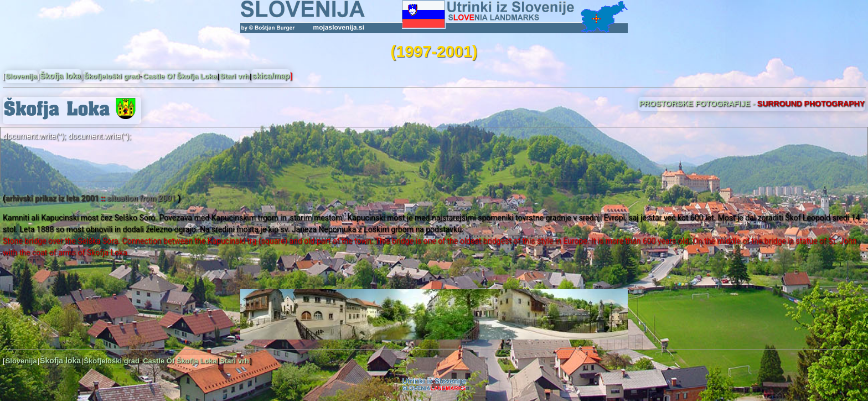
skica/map (271, 76)
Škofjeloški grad (111, 76)
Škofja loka (60, 76)
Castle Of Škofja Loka (180, 76)
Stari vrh (234, 76)
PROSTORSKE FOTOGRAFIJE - (752, 104)
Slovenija (21, 76)
